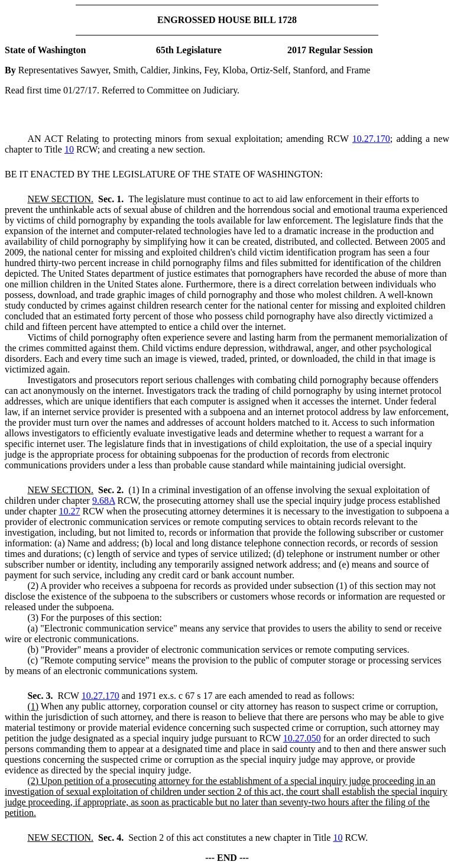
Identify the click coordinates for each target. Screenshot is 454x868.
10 (69, 149)
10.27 (70, 511)
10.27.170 (371, 139)
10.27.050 (302, 738)
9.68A (104, 501)
